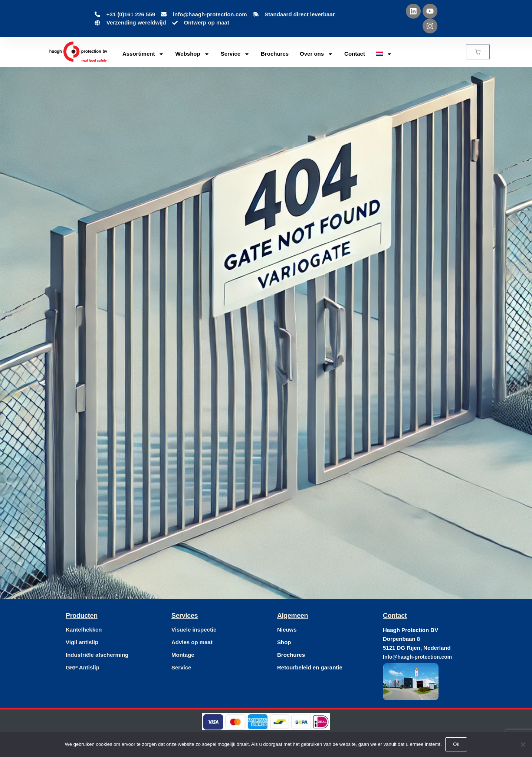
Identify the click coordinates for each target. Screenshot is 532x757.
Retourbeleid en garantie (310, 667)
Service (235, 54)
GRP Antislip (83, 667)
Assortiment (143, 54)
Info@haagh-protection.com (417, 657)
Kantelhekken (84, 630)
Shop (284, 642)
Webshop (192, 54)
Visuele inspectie (194, 630)
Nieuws (287, 630)
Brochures (275, 54)
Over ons (316, 54)
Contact (355, 54)
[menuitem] (384, 54)
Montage (183, 655)
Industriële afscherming (97, 655)
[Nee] (523, 744)
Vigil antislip (82, 642)
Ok (457, 744)
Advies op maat (192, 642)
